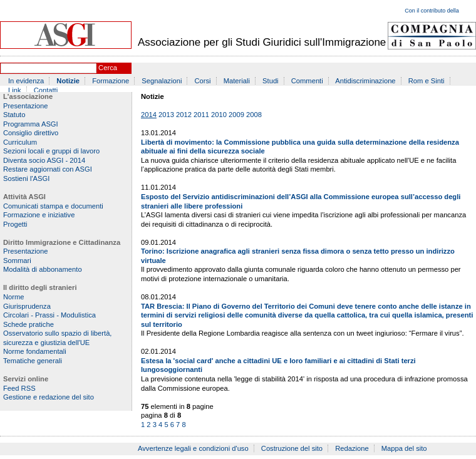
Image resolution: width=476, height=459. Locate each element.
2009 (236, 115)
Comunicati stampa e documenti (53, 206)
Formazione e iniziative (39, 215)
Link (15, 90)
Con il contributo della (432, 11)
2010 (219, 115)
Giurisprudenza (27, 306)
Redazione (352, 448)
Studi (271, 81)
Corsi (203, 81)
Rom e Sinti (427, 81)
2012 (184, 115)
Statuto (14, 115)
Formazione (111, 81)
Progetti (15, 224)
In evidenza (26, 81)
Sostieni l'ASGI (26, 178)
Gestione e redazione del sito (49, 397)
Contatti (46, 90)
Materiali (237, 81)
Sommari (17, 260)
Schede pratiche (28, 324)
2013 (166, 115)
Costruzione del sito (292, 448)
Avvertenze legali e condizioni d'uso (193, 448)
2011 (201, 115)
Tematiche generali (33, 361)
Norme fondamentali (35, 351)
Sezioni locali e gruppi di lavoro (51, 151)
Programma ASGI (31, 124)
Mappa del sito (404, 448)
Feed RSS (19, 388)
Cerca (108, 68)
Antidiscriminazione (365, 81)
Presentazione (26, 106)
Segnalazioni (162, 81)
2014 (149, 115)
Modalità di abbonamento (43, 269)
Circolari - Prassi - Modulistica (49, 315)
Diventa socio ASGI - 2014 (44, 160)
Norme (14, 297)
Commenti (307, 81)
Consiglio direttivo (31, 133)
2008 (254, 115)
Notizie (68, 81)
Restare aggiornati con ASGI (48, 169)
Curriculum (20, 142)
